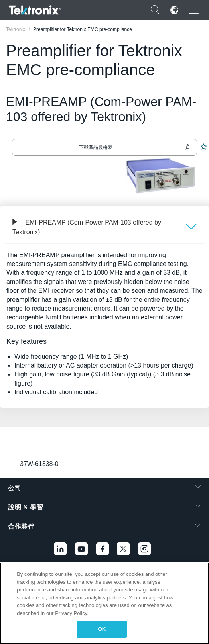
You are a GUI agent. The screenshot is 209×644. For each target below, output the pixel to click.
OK (102, 629)
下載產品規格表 (96, 147)
